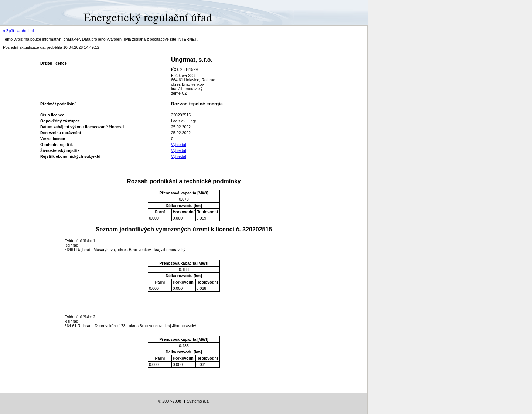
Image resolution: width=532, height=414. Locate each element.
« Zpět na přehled (18, 31)
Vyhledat (179, 145)
